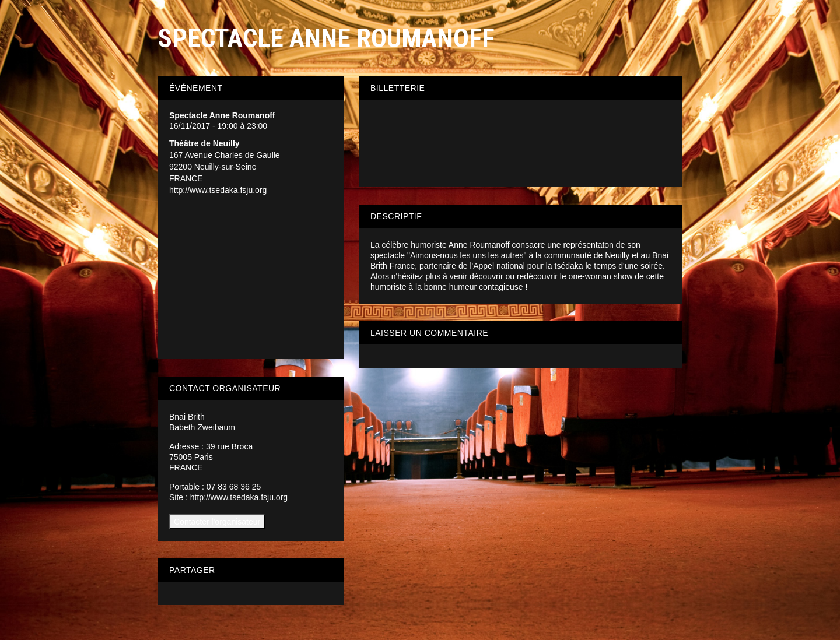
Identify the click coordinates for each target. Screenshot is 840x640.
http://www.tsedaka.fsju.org (218, 190)
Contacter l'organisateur (217, 522)
